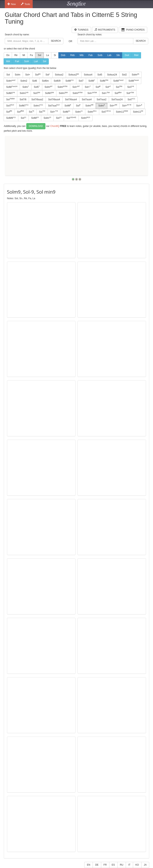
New (12, 4)
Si (55, 55)
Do (8, 55)
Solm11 (122, 112)
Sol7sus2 (102, 99)
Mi (24, 55)
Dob (63, 55)
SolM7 (10, 93)
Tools (25, 4)
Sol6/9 (57, 81)
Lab (109, 55)
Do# (127, 55)
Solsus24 (112, 75)
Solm (17, 75)
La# (36, 61)
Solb (100, 55)
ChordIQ (55, 126)
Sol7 (81, 81)
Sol (39, 55)
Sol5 (100, 75)
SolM (69, 81)
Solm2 (24, 81)
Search (56, 41)
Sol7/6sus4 (54, 99)
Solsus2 (59, 75)
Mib (82, 55)
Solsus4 (88, 75)
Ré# (136, 55)
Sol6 (34, 81)
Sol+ (28, 75)
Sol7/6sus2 (37, 99)
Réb (73, 55)
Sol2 (124, 75)
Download (36, 126)
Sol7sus (54, 105)
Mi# (8, 61)
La (48, 55)
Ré (16, 55)
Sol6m (45, 81)
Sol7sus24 (117, 99)
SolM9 (11, 118)
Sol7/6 (23, 99)
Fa (31, 55)
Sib (118, 55)
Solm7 (24, 93)
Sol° (48, 75)
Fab (91, 55)
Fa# (17, 61)
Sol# (26, 61)
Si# (45, 61)
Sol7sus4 (87, 99)
